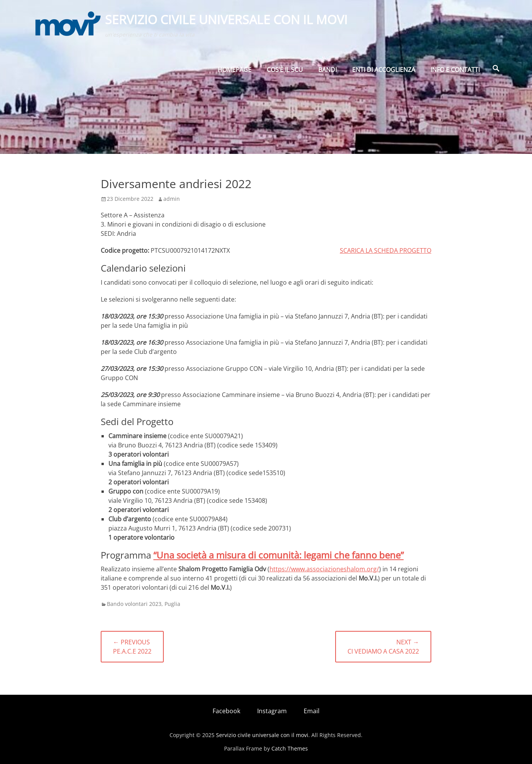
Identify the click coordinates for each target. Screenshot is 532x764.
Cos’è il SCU (285, 72)
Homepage (234, 72)
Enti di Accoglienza (384, 72)
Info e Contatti (455, 72)
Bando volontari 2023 (134, 604)
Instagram (272, 711)
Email (312, 711)
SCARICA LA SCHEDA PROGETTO (386, 250)
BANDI (328, 72)
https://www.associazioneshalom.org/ (324, 569)
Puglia (172, 604)
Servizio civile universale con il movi (227, 21)
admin (172, 199)
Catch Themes (290, 748)
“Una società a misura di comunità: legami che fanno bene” (278, 555)
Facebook (226, 711)
